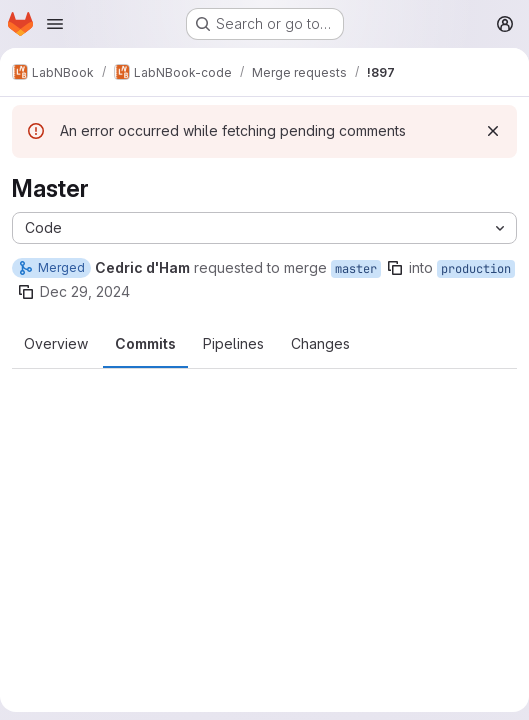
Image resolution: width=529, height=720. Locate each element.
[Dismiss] (493, 131)
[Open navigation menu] (55, 24)
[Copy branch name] (395, 268)
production (476, 269)
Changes (320, 343)
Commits (145, 343)
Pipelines (233, 343)
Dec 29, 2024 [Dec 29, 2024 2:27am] (85, 291)
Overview (56, 343)
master (356, 269)
